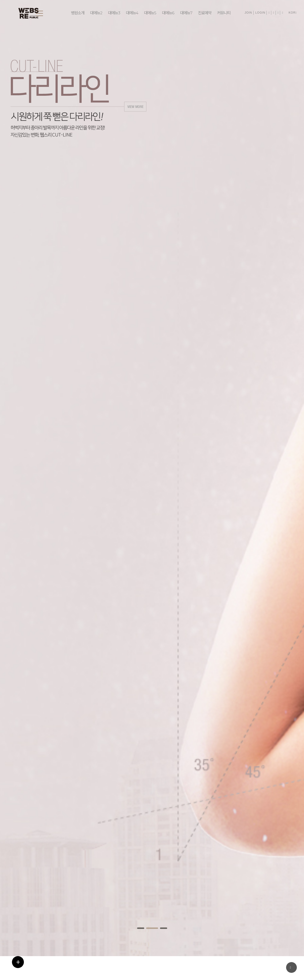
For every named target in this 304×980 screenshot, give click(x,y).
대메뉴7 (184, 13)
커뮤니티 (221, 13)
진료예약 (202, 13)
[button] (141, 928)
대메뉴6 (166, 13)
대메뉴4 (131, 13)
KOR (293, 13)
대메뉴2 (96, 13)
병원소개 (78, 13)
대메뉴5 (149, 13)
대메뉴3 (114, 13)
